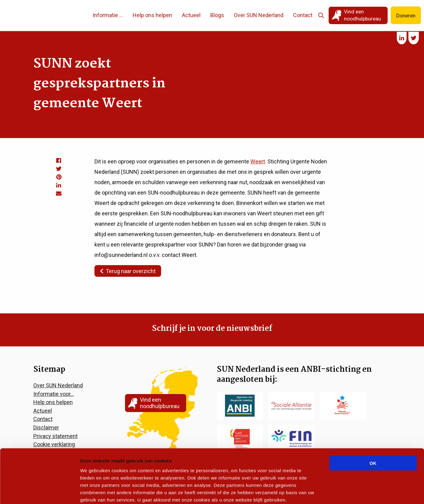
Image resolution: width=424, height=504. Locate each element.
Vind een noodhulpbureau (360, 15)
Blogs (214, 15)
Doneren (405, 15)
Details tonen (330, 492)
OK (373, 431)
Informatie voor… (54, 394)
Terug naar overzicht (128, 271)
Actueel (188, 15)
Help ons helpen (149, 15)
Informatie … (105, 15)
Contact (300, 15)
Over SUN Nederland (256, 15)
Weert (258, 161)
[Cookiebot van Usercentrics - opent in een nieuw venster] (40, 492)
